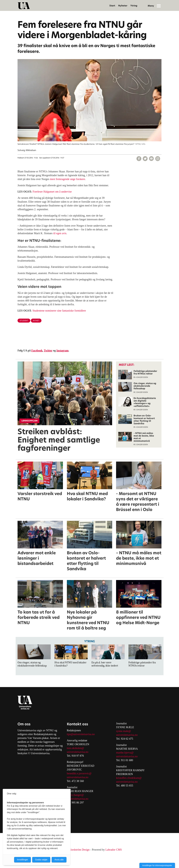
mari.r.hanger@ (75, 795)
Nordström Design (80, 850)
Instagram (62, 350)
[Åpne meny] (159, 6)
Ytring (134, 6)
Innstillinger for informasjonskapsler (157, 865)
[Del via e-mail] (151, 159)
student (24, 321)
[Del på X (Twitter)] (145, 159)
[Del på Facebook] (139, 159)
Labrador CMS (114, 850)
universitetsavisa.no (78, 752)
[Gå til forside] (24, 6)
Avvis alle (59, 860)
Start (112, 6)
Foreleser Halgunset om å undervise (52, 192)
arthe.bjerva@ (126, 753)
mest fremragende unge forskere (67, 179)
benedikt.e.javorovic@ (79, 773)
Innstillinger (22, 860)
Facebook (37, 350)
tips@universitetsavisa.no (81, 734)
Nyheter (123, 6)
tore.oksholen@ (76, 748)
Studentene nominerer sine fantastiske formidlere (59, 311)
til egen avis (60, 233)
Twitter (48, 350)
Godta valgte (41, 860)
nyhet (36, 321)
